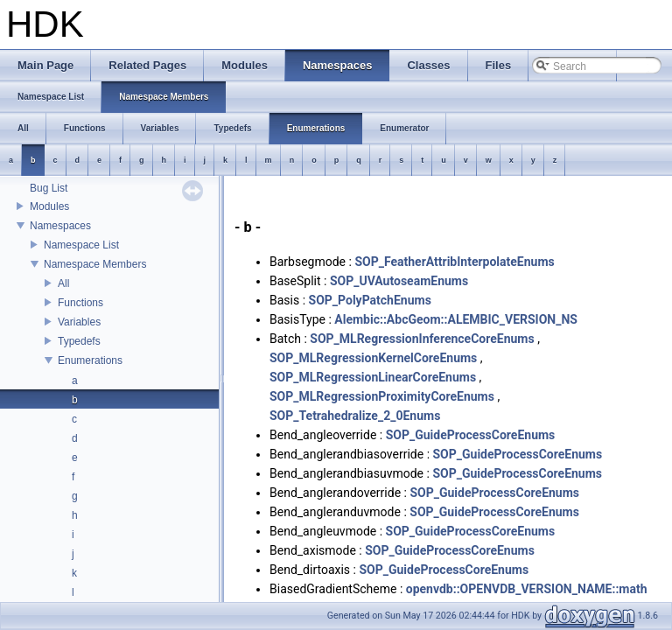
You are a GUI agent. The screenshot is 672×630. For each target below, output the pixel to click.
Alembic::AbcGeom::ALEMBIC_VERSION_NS (456, 319)
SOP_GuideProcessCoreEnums (471, 435)
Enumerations (90, 360)
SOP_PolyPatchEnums (370, 300)
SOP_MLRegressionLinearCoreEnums (373, 377)
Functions (80, 303)
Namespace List (81, 245)
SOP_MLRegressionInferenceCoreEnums (422, 339)
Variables (79, 322)
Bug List (49, 188)
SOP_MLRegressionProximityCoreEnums (382, 396)
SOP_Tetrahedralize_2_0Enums (355, 416)
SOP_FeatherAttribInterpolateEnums (454, 262)
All (63, 283)
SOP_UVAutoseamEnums (399, 281)
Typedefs (79, 341)
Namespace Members (95, 264)
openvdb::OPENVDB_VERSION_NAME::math (527, 589)
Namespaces (60, 226)
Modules (49, 206)
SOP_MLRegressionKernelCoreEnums (373, 358)
